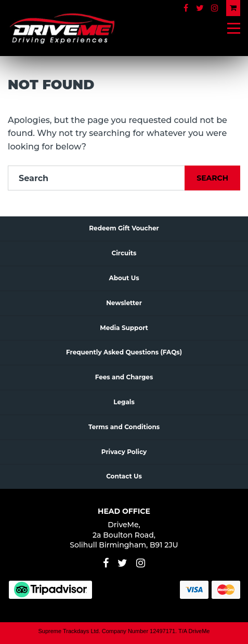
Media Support (124, 328)
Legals (124, 402)
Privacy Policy (124, 452)
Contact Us (124, 476)
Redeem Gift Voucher (124, 228)
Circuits (124, 253)
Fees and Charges (124, 377)
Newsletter (124, 303)
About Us (124, 278)
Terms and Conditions (124, 427)
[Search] (96, 178)
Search (212, 178)
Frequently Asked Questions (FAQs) (124, 352)
